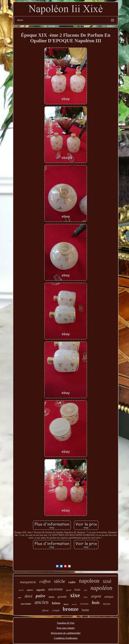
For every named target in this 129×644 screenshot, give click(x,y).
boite (85, 610)
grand (69, 590)
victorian (84, 604)
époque (107, 604)
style (19, 598)
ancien (42, 602)
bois (96, 602)
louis (77, 590)
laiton (56, 603)
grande (62, 597)
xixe (75, 595)
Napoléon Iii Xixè (66, 623)
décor (45, 610)
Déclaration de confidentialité (66, 633)
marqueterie (28, 582)
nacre (30, 590)
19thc (86, 597)
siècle (59, 581)
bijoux (66, 604)
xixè (107, 581)
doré (29, 596)
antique (109, 597)
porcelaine (26, 604)
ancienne (56, 589)
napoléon (101, 588)
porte (21, 590)
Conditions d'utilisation (66, 638)
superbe (41, 590)
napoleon (89, 581)
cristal (56, 610)
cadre (72, 582)
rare (85, 590)
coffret (45, 581)
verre (51, 597)
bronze (71, 609)
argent (96, 596)
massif (74, 604)
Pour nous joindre (66, 628)
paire (40, 596)
